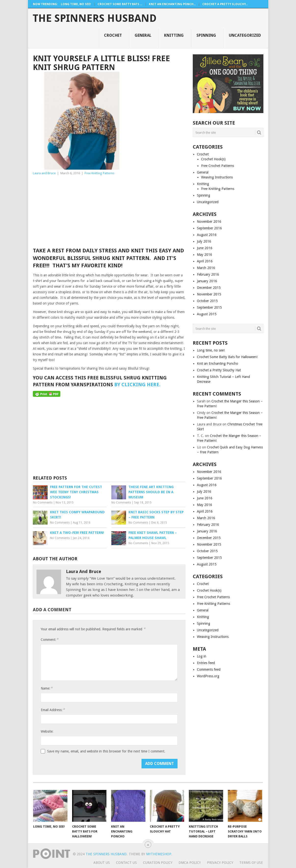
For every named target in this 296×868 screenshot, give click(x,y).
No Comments (43, 503)
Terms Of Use (251, 863)
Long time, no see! (76, 4)
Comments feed (209, 669)
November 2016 (209, 222)
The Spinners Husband (95, 18)
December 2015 (209, 288)
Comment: (50, 639)
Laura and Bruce (44, 173)
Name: (47, 688)
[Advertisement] (109, 213)
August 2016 (207, 235)
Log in (202, 656)
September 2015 (209, 307)
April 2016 (205, 261)
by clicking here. (137, 385)
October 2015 (207, 301)
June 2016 (205, 248)
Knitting (174, 35)
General (143, 35)
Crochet (113, 35)
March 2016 (206, 268)
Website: (47, 731)
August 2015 (207, 314)
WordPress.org (208, 676)
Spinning (206, 35)
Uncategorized (245, 35)
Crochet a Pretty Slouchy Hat (219, 370)
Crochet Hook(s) (213, 159)
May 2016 (205, 255)
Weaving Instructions (217, 177)
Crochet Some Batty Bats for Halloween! (227, 357)
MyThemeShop (159, 854)
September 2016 (209, 228)
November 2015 (209, 294)
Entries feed (206, 663)
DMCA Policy (190, 863)
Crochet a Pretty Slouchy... (225, 4)
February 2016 (208, 274)
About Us (102, 863)
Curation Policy (158, 863)
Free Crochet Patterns (218, 166)
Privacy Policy (220, 863)
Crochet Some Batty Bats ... (120, 4)
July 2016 (204, 241)
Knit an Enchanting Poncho (218, 364)
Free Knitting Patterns (99, 173)
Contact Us (126, 863)
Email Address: (53, 710)
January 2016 (207, 281)
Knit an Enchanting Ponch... (172, 4)
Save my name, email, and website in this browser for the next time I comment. (106, 751)
